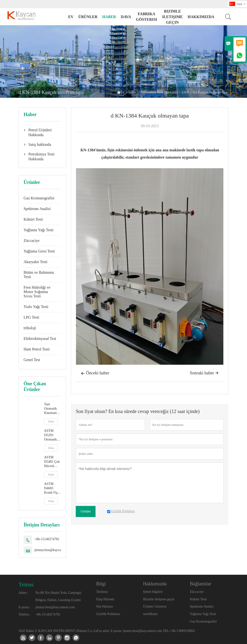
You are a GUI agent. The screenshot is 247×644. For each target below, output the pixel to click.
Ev (71, 17)
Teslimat (102, 592)
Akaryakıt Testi (36, 262)
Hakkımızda (201, 17)
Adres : (24, 593)
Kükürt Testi (33, 219)
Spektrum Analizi (37, 209)
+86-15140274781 (47, 539)
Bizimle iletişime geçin (172, 17)
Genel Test (32, 360)
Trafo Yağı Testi (36, 307)
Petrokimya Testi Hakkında (159, 92)
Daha (51, 421)
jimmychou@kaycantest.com (54, 550)
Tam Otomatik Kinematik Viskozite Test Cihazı (52, 409)
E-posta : (25, 607)
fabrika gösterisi (146, 17)
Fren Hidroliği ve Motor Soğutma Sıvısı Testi (37, 292)
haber (109, 17)
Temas (26, 584)
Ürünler (88, 17)
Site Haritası (105, 606)
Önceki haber (95, 373)
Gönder (86, 511)
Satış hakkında (40, 144)
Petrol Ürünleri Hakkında (40, 132)
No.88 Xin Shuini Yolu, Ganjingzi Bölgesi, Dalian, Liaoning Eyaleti (58, 596)
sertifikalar (150, 614)
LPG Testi (31, 317)
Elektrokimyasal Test (40, 339)
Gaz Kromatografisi (39, 198)
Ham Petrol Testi (37, 349)
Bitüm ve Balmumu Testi (39, 275)
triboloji (30, 328)
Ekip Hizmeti (105, 599)
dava (126, 17)
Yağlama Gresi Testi (39, 251)
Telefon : (25, 614)
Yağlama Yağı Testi (39, 230)
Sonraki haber (204, 373)
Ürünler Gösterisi (155, 606)
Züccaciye (32, 241)
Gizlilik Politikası (108, 614)
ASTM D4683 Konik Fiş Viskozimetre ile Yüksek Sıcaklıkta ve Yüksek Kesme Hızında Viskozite (53, 488)
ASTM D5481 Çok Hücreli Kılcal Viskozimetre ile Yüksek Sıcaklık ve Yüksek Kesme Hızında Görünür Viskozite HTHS (53, 462)
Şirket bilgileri (153, 592)
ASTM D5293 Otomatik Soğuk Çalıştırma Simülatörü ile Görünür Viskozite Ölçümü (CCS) (52, 435)
